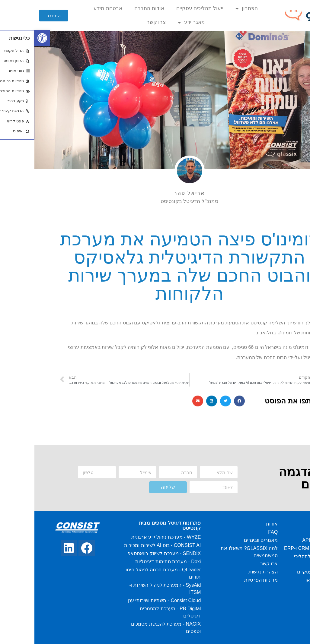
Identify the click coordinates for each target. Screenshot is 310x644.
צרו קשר (122, 22)
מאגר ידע (157, 22)
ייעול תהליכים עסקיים (165, 8)
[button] (19, 16)
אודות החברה (115, 8)
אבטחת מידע (74, 8)
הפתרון (212, 9)
